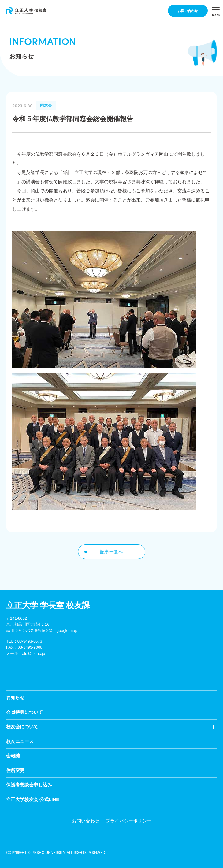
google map (67, 631)
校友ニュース (20, 741)
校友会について (22, 727)
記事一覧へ (111, 552)
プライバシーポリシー (128, 821)
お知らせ (15, 697)
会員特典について (24, 712)
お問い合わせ (188, 11)
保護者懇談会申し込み (29, 785)
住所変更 (15, 770)
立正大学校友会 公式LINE (33, 799)
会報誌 (13, 756)
